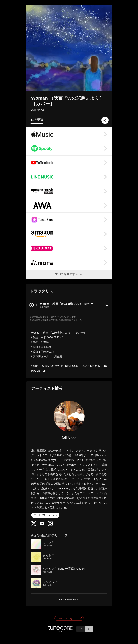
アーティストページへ (45, 515)
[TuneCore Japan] (61, 631)
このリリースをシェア (69, 618)
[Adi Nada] (69, 416)
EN (81, 629)
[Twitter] (34, 525)
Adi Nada (38, 110)
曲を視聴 (37, 120)
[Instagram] (50, 525)
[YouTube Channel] (42, 524)
